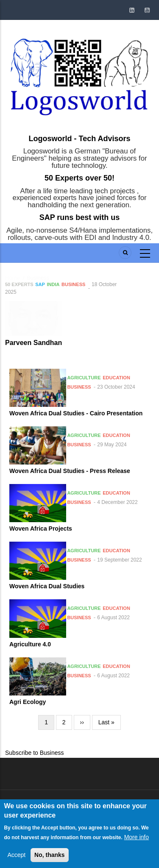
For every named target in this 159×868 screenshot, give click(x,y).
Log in (26, 809)
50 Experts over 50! (79, 178)
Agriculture (84, 378)
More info (137, 849)
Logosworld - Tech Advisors (79, 139)
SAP (40, 284)
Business (73, 284)
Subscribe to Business (35, 753)
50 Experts (19, 284)
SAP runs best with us (80, 217)
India (53, 284)
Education (116, 378)
